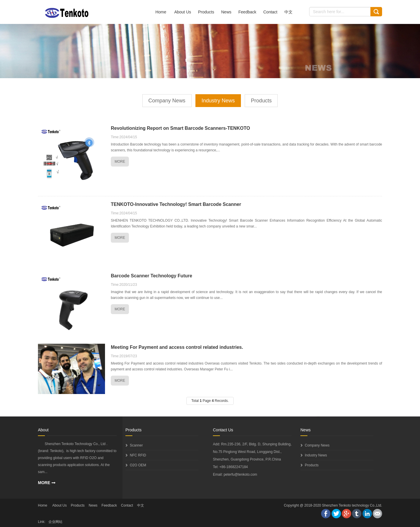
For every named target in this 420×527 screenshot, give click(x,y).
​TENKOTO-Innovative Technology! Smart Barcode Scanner (176, 204)
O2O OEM (138, 465)
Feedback (247, 12)
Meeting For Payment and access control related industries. (177, 347)
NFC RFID (138, 455)
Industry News (218, 101)
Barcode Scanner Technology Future (152, 276)
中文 (288, 12)
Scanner (136, 445)
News (226, 12)
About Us (183, 12)
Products (206, 12)
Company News (167, 101)
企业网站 (55, 522)
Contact (270, 12)
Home (161, 12)
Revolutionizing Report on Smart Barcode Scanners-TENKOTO (180, 128)
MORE (120, 162)
